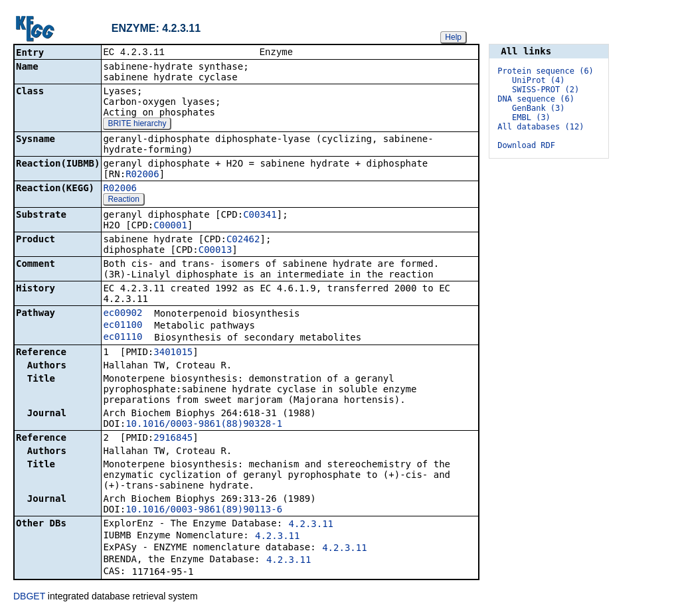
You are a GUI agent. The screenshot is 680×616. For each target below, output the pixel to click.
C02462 (243, 240)
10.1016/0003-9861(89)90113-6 (204, 510)
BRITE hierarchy (137, 125)
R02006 (142, 175)
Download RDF (526, 145)
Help (453, 37)
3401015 (173, 353)
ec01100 (123, 326)
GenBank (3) (538, 108)
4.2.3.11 (311, 525)
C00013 (215, 251)
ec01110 (123, 338)
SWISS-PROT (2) (546, 90)
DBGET (29, 597)
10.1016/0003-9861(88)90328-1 (204, 425)
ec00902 (123, 314)
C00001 (170, 226)
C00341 (260, 216)
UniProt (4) (538, 80)
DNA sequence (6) (536, 99)
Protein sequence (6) (546, 71)
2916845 (173, 439)
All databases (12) (541, 127)
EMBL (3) (531, 117)
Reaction (123, 200)
